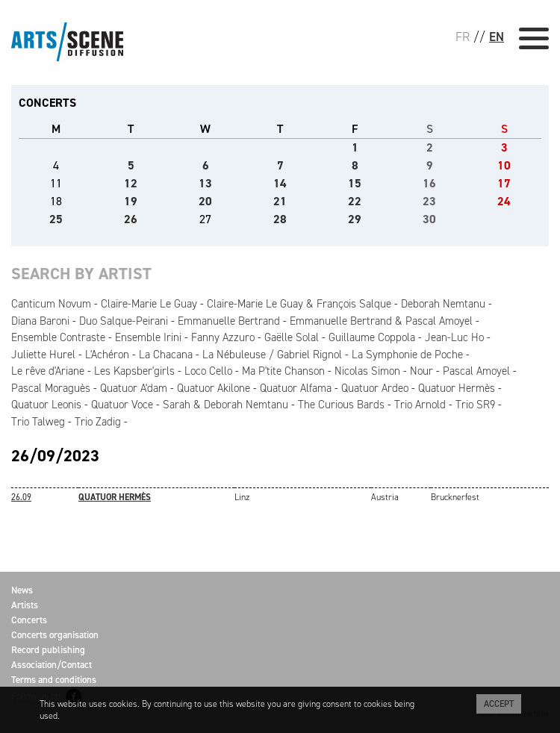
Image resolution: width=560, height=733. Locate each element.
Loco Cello (208, 371)
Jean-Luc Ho (454, 337)
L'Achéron (107, 355)
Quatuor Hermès (457, 388)
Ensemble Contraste (58, 337)
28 (280, 219)
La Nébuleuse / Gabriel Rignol (272, 355)
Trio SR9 (475, 405)
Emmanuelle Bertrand (229, 321)
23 (429, 201)
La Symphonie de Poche (407, 355)
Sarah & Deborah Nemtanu (225, 405)
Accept (499, 704)
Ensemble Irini (148, 337)
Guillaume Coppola (372, 337)
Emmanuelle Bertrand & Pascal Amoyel (381, 321)
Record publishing (48, 650)
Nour (421, 371)
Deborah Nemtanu (443, 304)
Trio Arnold (420, 405)
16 (429, 183)
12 (131, 183)
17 (504, 183)
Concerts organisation (55, 635)
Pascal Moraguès (51, 388)
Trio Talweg (38, 422)
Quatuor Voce (122, 405)
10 (504, 165)
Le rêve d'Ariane (48, 371)
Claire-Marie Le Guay (149, 304)
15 (355, 183)
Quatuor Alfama (296, 388)
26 (131, 219)
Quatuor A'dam (134, 388)
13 (205, 183)
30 (429, 219)
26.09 (21, 497)
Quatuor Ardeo (375, 388)
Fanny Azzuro (223, 337)
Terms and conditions (54, 680)
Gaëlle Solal (292, 337)
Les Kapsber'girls (134, 371)
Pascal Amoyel (476, 371)
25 (56, 219)
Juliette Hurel (43, 355)
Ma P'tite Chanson (283, 371)
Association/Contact (52, 665)
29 (355, 219)
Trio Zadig (98, 422)
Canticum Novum (51, 304)
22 (355, 201)
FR (463, 37)
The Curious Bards (341, 405)
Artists (25, 605)
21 (280, 201)
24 (504, 201)
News (22, 590)
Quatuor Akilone (214, 388)
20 (205, 201)
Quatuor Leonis (46, 405)
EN (497, 37)
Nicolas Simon (367, 371)
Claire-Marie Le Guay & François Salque (299, 304)
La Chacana (166, 355)
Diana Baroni (40, 321)
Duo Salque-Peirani (124, 321)
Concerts (29, 620)
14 (280, 183)
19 (131, 201)
